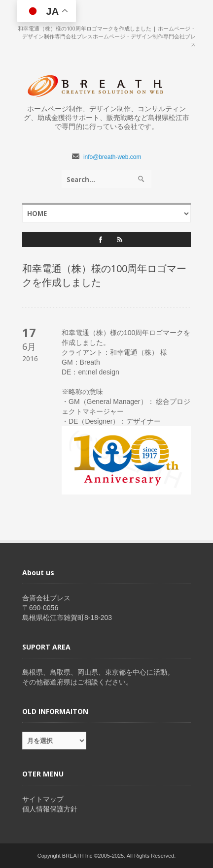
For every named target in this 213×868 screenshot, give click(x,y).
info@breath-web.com (112, 157)
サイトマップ (43, 799)
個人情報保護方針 (50, 809)
